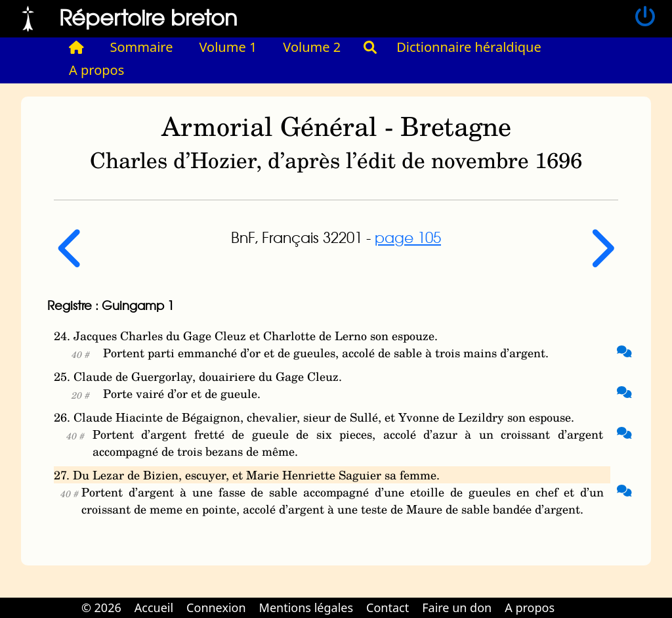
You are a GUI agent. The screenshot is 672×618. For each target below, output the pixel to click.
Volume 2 (312, 47)
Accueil (154, 607)
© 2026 (101, 607)
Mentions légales (306, 607)
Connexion (216, 607)
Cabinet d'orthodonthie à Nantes (570, 598)
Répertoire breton (148, 17)
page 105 (408, 237)
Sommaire (142, 47)
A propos (96, 70)
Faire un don (457, 607)
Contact (388, 607)
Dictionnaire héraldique (469, 47)
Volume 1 (228, 47)
